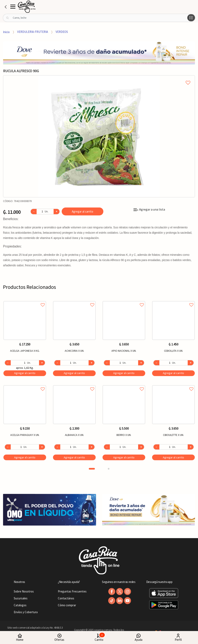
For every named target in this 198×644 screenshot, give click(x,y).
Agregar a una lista (149, 209)
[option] (99, 136)
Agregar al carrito (83, 211)
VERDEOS (62, 32)
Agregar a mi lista (99, 78)
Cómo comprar (67, 605)
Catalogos (20, 605)
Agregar (25, 373)
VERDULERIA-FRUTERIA (33, 32)
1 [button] (92, 469)
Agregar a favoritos (25, 300)
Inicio (6, 32)
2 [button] (109, 469)
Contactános (66, 598)
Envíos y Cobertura (26, 612)
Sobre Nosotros (24, 591)
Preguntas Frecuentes (72, 591)
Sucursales (21, 598)
